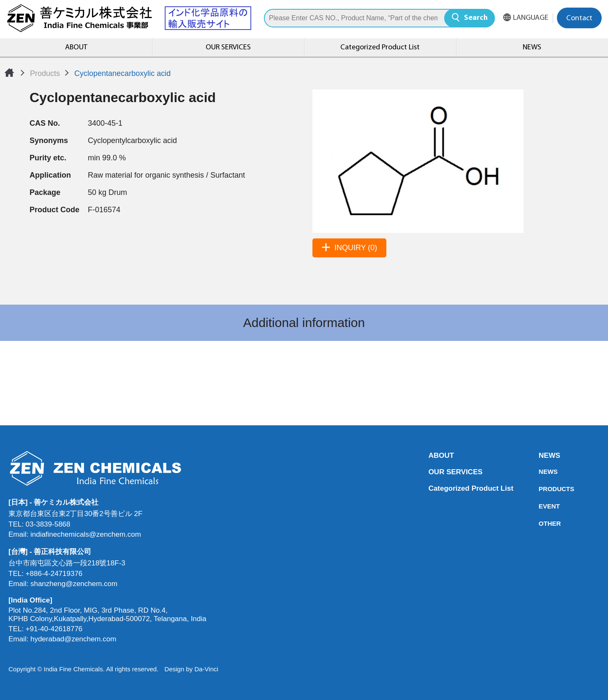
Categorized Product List (380, 47)
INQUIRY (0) (356, 248)
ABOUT (76, 47)
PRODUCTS (541, 489)
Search (476, 18)
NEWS (532, 47)
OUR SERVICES (228, 47)
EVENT (541, 506)
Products (45, 73)
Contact (579, 18)
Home (9, 73)
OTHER (541, 523)
